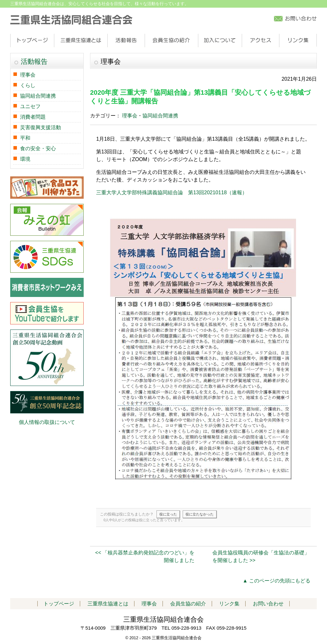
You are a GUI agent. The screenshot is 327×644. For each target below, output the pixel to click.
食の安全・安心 (38, 148)
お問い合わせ (268, 604)
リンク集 (298, 41)
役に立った (168, 514)
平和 (25, 138)
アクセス (260, 41)
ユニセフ (30, 106)
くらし (28, 85)
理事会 (130, 116)
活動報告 (126, 41)
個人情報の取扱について (47, 422)
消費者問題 (33, 117)
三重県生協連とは (81, 41)
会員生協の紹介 (171, 41)
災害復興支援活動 (41, 127)
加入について (220, 41)
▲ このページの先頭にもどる (277, 581)
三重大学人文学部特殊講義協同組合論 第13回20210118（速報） (172, 192)
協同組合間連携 (160, 116)
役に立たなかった (200, 514)
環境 (25, 159)
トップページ (32, 41)
